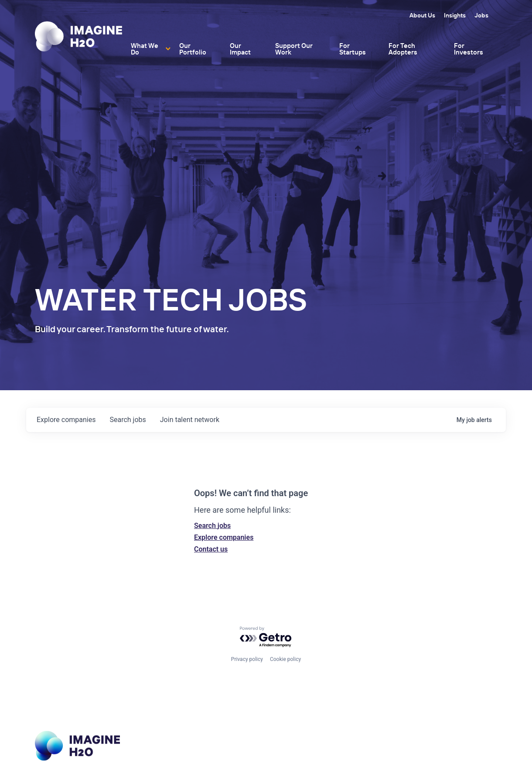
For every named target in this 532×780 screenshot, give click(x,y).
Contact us (211, 549)
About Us (422, 15)
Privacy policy (247, 659)
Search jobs (212, 526)
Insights (455, 15)
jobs (128, 420)
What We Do (145, 49)
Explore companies (224, 537)
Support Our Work (294, 49)
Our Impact (240, 49)
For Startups (353, 49)
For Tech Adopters (403, 49)
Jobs (481, 15)
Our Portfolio (193, 49)
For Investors (469, 49)
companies (66, 420)
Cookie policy (285, 659)
